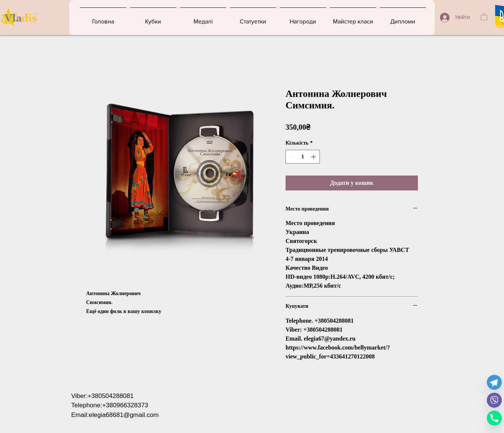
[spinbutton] (303, 157)
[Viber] (494, 400)
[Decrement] (291, 157)
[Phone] (494, 418)
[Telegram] (494, 382)
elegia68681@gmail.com (124, 415)
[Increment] (314, 157)
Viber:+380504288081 (103, 396)
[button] (484, 16)
